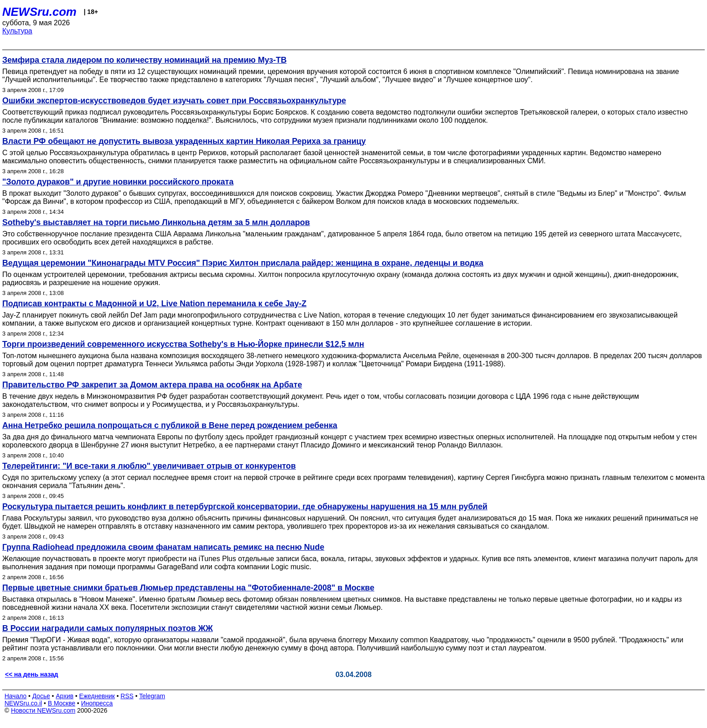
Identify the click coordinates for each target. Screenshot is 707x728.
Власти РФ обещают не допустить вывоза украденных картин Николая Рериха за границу (184, 141)
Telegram (152, 696)
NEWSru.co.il (23, 703)
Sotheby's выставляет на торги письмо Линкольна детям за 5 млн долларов (156, 222)
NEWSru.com (39, 12)
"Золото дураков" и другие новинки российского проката (118, 182)
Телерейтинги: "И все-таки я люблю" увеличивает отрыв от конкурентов (149, 466)
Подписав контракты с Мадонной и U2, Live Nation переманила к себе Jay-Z (154, 304)
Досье (41, 696)
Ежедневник (97, 696)
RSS (127, 696)
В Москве (62, 703)
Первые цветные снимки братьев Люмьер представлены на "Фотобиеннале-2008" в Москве (188, 588)
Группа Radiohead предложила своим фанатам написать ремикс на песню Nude (163, 547)
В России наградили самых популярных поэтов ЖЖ (108, 628)
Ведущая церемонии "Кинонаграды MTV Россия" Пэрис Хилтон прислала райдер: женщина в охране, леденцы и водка (243, 263)
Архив (65, 696)
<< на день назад (32, 674)
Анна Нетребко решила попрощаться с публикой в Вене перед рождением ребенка (170, 425)
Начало (16, 696)
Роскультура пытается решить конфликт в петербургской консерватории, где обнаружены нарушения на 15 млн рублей (245, 507)
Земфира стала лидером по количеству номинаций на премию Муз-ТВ (145, 60)
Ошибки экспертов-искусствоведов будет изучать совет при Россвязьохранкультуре (174, 101)
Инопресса (97, 703)
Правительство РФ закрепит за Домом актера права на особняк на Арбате (152, 385)
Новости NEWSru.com (43, 710)
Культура (17, 31)
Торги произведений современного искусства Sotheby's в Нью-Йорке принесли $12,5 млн (183, 344)
